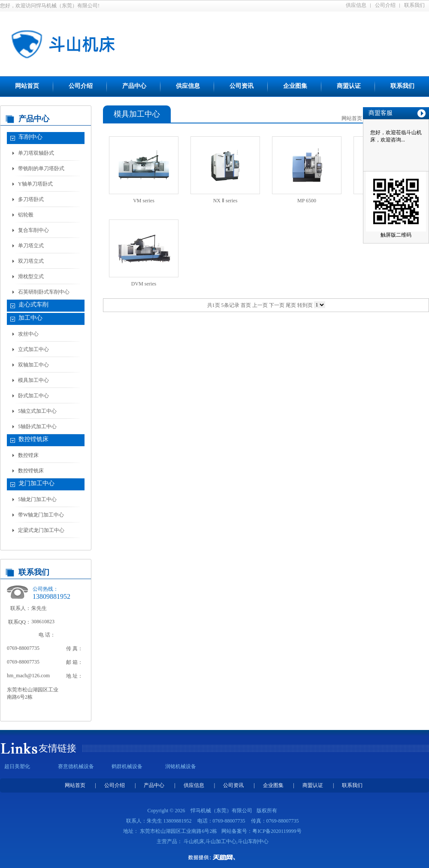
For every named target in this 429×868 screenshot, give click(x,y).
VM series (144, 201)
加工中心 (30, 318)
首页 (246, 305)
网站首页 (27, 86)
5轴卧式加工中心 (37, 426)
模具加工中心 (33, 380)
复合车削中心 (33, 230)
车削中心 (30, 137)
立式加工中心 (33, 349)
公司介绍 (385, 5)
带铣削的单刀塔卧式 (41, 168)
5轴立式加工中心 (37, 411)
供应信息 (356, 5)
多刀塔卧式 (31, 199)
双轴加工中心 (33, 365)
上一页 (260, 305)
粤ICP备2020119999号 (277, 831)
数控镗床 (28, 455)
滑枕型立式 (31, 276)
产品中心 (134, 86)
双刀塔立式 (31, 261)
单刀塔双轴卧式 (36, 153)
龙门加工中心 (36, 483)
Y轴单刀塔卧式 (35, 184)
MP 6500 (307, 201)
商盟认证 (349, 86)
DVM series (144, 284)
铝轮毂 (26, 215)
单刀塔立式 (31, 246)
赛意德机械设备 (76, 766)
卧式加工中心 (33, 396)
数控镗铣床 (33, 439)
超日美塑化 (17, 766)
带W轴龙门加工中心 (41, 515)
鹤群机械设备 (127, 766)
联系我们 (414, 5)
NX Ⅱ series (225, 201)
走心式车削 (33, 305)
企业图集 (295, 86)
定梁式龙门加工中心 (41, 530)
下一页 (277, 305)
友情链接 (57, 748)
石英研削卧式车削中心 (44, 292)
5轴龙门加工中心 (37, 499)
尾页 (291, 305)
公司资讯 (242, 86)
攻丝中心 (28, 334)
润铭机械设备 (181, 766)
